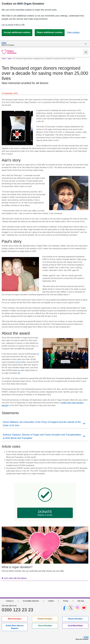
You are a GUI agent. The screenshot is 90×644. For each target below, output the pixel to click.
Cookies (51, 601)
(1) (38, 354)
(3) (19, 373)
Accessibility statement (31, 601)
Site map (81, 601)
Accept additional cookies (17, 32)
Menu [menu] (86, 52)
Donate (45, 513)
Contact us (10, 601)
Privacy (66, 601)
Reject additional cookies (50, 32)
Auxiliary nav (86, 44)
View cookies (73, 32)
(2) (17, 362)
